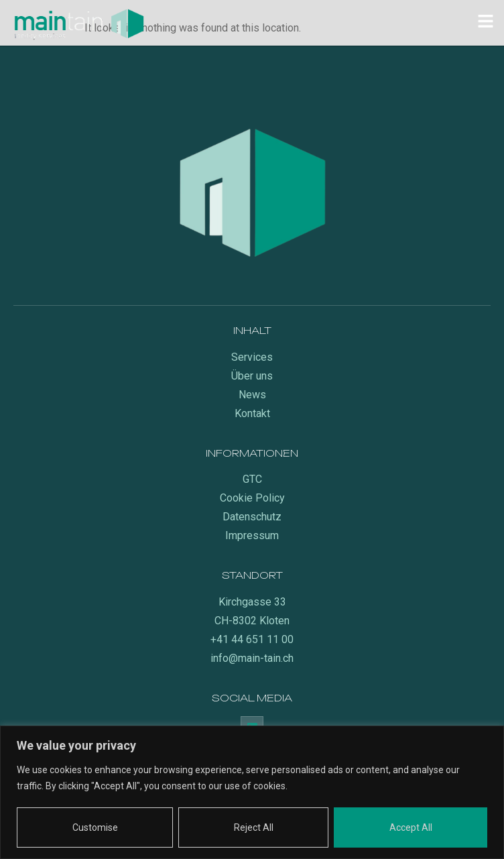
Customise (95, 827)
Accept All (411, 827)
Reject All (254, 827)
